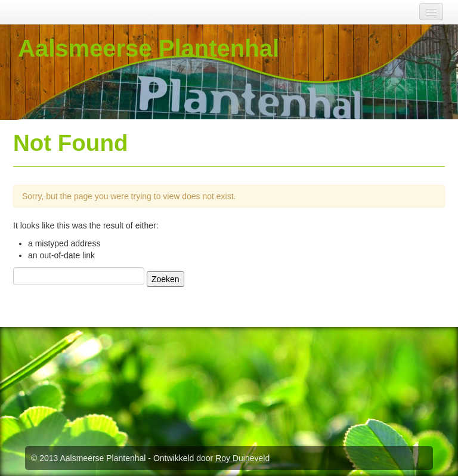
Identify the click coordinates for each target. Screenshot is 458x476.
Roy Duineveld (242, 458)
